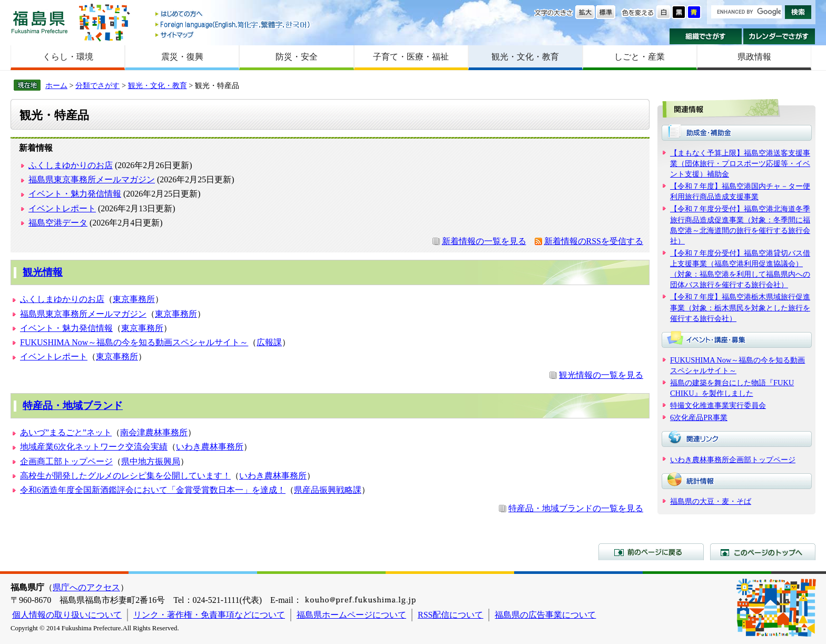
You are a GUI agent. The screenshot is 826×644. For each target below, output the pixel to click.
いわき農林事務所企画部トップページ (733, 460)
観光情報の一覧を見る (601, 375)
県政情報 (754, 57)
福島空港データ (58, 223)
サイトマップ (233, 35)
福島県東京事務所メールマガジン (92, 179)
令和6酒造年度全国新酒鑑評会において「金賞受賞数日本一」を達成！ (153, 490)
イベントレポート (62, 208)
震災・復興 (182, 57)
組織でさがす (706, 36)
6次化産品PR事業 (699, 417)
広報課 (269, 342)
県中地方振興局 (151, 461)
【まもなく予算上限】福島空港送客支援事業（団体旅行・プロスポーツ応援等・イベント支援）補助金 (740, 163)
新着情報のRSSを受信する (594, 241)
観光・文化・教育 (525, 57)
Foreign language (233, 25)
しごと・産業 (640, 57)
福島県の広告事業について (545, 615)
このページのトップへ (763, 552)
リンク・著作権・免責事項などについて (209, 615)
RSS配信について (450, 615)
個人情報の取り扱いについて (67, 615)
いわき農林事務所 (210, 447)
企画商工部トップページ (66, 461)
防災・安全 (297, 57)
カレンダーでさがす (779, 36)
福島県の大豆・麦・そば (711, 501)
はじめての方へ (233, 14)
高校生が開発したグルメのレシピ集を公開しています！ (125, 476)
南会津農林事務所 (154, 432)
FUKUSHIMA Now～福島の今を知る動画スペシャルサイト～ (134, 342)
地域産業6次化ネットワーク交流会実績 (94, 447)
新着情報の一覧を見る (484, 241)
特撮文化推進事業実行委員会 (718, 405)
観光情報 (43, 272)
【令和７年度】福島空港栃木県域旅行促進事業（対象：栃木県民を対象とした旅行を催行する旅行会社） (740, 307)
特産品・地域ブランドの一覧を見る (576, 508)
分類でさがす (97, 85)
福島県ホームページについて (351, 615)
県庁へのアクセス (86, 587)
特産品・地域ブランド (73, 406)
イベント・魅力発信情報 (75, 194)
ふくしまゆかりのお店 (71, 165)
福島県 (40, 22)
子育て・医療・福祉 (411, 57)
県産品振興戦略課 (328, 490)
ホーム (56, 85)
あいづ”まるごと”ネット (66, 432)
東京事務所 (134, 299)
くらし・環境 (68, 57)
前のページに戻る (651, 552)
